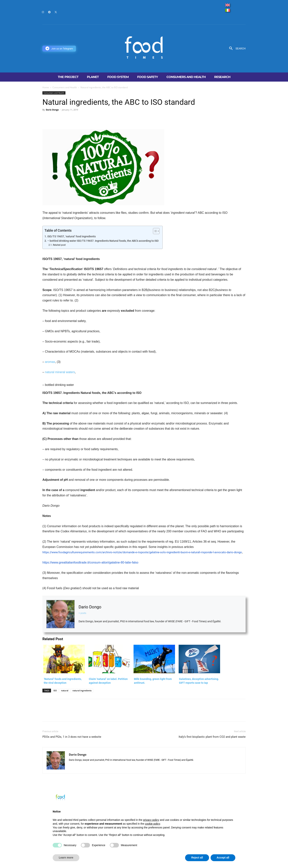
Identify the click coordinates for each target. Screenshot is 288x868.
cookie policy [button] (152, 824)
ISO (55, 690)
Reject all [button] (197, 858)
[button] (236, 48)
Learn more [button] (66, 858)
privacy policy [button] (151, 820)
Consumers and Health (65, 87)
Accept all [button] (223, 858)
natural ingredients (82, 690)
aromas (50, 362)
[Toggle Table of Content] (154, 231)
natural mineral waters (60, 372)
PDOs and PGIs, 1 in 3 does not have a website (72, 737)
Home (46, 87)
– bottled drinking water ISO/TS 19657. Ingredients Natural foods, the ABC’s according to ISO (103, 241)
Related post (59, 245)
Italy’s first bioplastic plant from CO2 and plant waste (212, 737)
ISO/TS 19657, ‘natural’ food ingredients (72, 236)
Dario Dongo (52, 110)
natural (65, 690)
